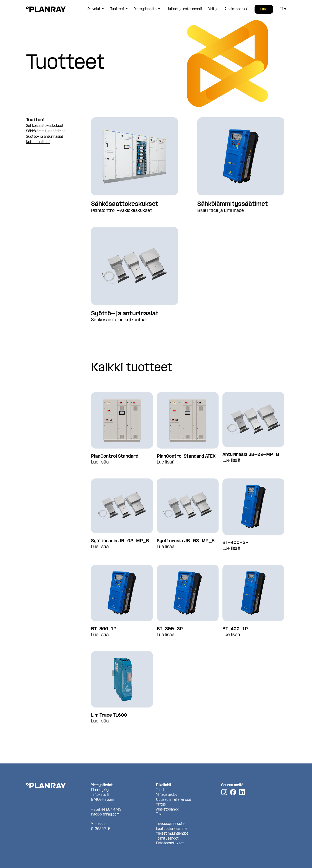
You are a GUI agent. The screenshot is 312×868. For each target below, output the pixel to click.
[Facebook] (233, 792)
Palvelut (94, 9)
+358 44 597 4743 (106, 810)
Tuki (264, 9)
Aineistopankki (236, 9)
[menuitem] (95, 9)
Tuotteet (117, 9)
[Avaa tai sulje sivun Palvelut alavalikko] (103, 9)
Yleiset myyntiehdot (172, 834)
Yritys (213, 9)
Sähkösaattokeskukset (45, 126)
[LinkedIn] (242, 792)
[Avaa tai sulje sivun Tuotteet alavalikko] (127, 9)
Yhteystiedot (167, 795)
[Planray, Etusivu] (46, 9)
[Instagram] (224, 792)
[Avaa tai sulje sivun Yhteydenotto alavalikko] (159, 9)
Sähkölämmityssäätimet (46, 131)
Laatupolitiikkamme (172, 829)
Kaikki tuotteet (38, 142)
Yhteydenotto (145, 9)
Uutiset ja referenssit (184, 9)
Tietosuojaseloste (170, 824)
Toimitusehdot (167, 839)
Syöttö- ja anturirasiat (45, 137)
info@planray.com (105, 815)
